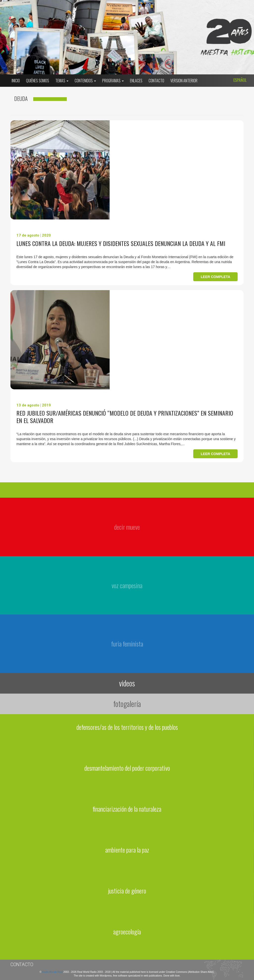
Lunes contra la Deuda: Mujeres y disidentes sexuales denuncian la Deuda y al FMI (121, 243)
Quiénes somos (38, 81)
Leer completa (215, 277)
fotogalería (127, 704)
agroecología (127, 932)
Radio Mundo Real (53, 972)
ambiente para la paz (127, 850)
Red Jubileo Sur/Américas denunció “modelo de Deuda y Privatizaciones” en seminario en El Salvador (125, 417)
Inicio (16, 81)
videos (127, 683)
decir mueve (127, 527)
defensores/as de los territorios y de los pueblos (127, 727)
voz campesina (127, 585)
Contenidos (85, 81)
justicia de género (127, 891)
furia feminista (127, 644)
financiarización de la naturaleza (127, 809)
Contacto (156, 81)
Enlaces (136, 81)
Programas (113, 81)
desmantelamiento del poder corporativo (127, 768)
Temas (62, 81)
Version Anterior (184, 81)
